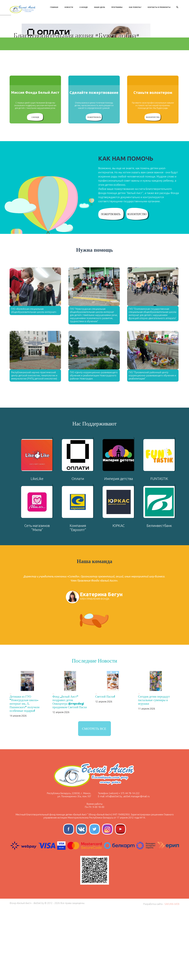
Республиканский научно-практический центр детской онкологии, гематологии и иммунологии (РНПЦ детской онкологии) (34, 446)
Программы (117, 7)
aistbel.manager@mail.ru (136, 867)
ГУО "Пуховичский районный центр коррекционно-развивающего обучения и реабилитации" (152, 446)
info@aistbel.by (114, 867)
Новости (69, 7)
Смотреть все (94, 799)
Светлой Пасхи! (105, 767)
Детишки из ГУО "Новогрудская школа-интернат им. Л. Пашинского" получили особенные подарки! (25, 774)
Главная (54, 7)
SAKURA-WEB (172, 975)
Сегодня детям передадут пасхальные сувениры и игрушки (154, 771)
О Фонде (84, 7)
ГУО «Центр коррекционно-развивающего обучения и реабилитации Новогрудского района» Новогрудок (94, 446)
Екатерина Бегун (101, 665)
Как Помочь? (135, 7)
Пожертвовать (94, 188)
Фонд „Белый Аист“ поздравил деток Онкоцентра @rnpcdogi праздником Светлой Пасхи (70, 773)
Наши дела (100, 7)
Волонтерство (153, 188)
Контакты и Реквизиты (159, 7)
